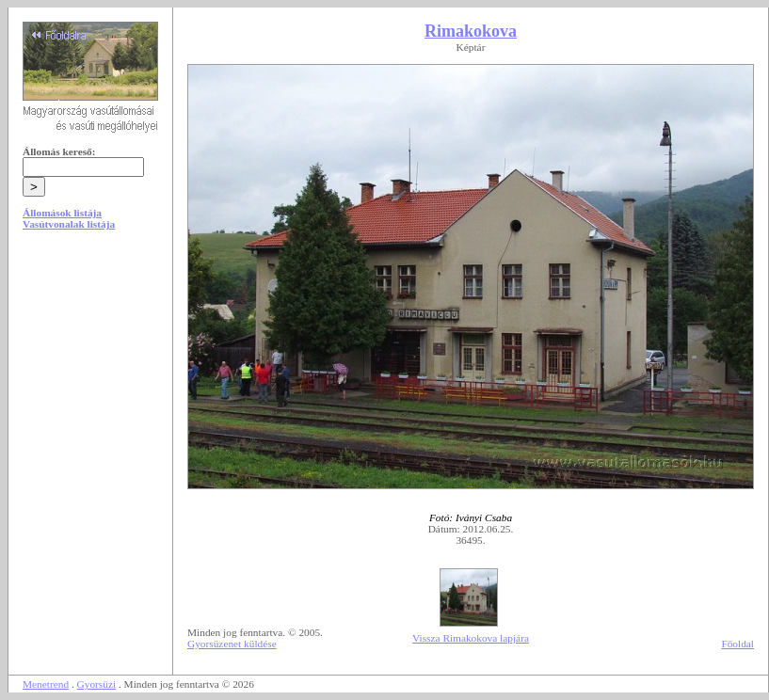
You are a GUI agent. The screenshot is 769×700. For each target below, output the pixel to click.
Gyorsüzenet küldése (232, 644)
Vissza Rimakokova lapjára (471, 638)
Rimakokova (471, 31)
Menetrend (46, 684)
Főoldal (737, 644)
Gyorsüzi (97, 684)
